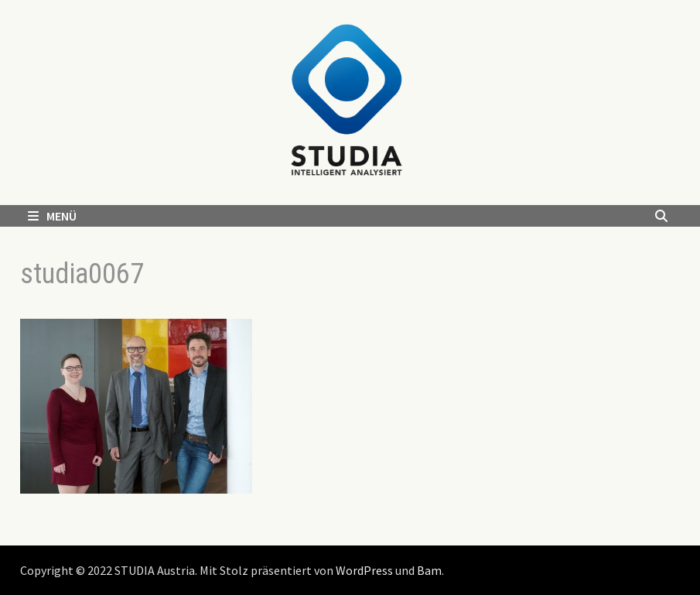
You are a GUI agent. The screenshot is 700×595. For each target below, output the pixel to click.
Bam (429, 570)
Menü (52, 216)
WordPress (364, 570)
